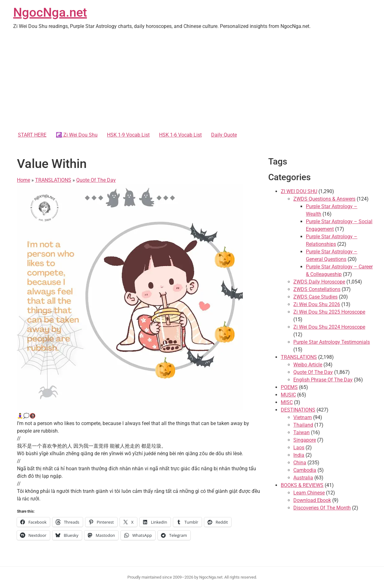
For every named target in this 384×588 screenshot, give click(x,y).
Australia (303, 478)
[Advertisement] (192, 82)
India (299, 455)
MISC (287, 402)
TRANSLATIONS (53, 180)
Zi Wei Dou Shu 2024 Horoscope (329, 327)
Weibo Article (308, 365)
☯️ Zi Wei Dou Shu (77, 135)
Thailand (303, 425)
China (300, 463)
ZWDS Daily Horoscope (319, 282)
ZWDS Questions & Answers (324, 199)
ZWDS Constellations (317, 289)
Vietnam (303, 417)
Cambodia (305, 470)
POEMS (289, 387)
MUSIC (288, 395)
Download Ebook (312, 500)
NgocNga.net (50, 12)
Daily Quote (224, 135)
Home (24, 180)
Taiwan (301, 432)
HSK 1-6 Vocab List (180, 135)
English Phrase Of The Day (323, 380)
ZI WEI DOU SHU (299, 191)
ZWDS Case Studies (315, 297)
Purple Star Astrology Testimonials (332, 342)
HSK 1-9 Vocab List (128, 135)
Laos (299, 448)
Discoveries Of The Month (322, 508)
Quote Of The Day (96, 180)
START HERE (32, 135)
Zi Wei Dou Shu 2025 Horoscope (329, 312)
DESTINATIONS (298, 410)
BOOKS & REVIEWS (302, 485)
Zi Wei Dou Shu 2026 (317, 304)
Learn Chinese (309, 493)
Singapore (305, 440)
